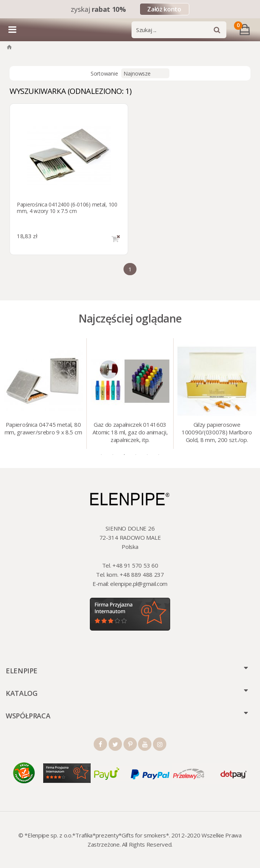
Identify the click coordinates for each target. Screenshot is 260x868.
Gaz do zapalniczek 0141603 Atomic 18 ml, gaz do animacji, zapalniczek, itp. (130, 432)
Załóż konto (164, 9)
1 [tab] (101, 455)
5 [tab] (147, 455)
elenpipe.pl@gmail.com (139, 584)
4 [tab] (136, 455)
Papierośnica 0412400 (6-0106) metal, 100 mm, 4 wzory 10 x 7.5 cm (67, 208)
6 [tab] (159, 455)
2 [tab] (113, 455)
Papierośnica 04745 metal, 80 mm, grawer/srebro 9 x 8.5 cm (43, 428)
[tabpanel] (43, 394)
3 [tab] (124, 455)
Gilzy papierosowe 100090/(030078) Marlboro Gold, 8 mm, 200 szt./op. (217, 432)
